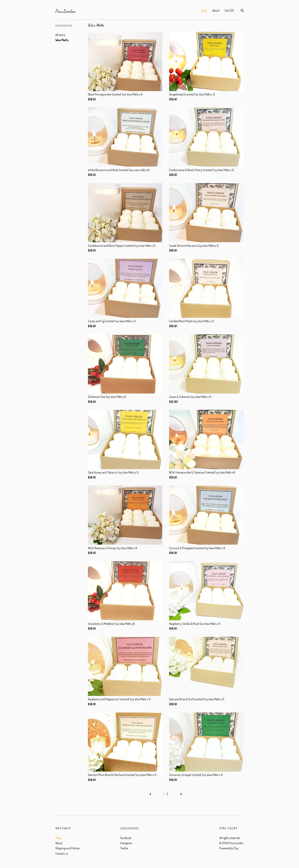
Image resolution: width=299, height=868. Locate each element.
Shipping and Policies (68, 848)
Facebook (126, 838)
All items (60, 35)
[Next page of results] (181, 794)
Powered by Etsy (229, 848)
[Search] (242, 11)
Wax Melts (62, 40)
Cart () (229, 10)
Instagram (126, 843)
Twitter (124, 848)
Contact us (62, 854)
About (216, 10)
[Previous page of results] (151, 794)
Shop (204, 10)
